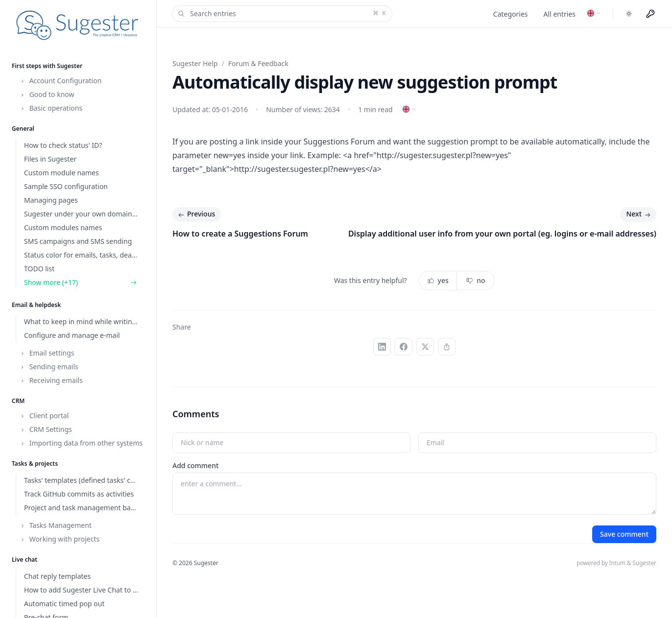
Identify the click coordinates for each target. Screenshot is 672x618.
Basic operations (51, 108)
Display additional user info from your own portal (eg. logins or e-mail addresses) (502, 234)
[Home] (78, 25)
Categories (511, 14)
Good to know (47, 94)
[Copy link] (447, 347)
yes (438, 280)
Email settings (47, 353)
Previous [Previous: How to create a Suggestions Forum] (196, 214)
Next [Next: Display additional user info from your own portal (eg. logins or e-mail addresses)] (639, 214)
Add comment (195, 465)
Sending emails (49, 367)
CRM (18, 401)
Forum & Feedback (258, 63)
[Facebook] (404, 347)
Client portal (44, 416)
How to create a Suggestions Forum (240, 234)
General (23, 129)
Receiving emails (51, 380)
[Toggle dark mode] (629, 14)
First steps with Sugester (47, 66)
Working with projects (60, 539)
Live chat (24, 559)
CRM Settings (46, 429)
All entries (560, 14)
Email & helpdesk (36, 305)
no (475, 280)
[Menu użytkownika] (650, 14)
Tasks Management (56, 525)
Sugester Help (195, 63)
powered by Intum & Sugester (616, 563)
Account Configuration (60, 81)
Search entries (281, 14)
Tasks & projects (35, 463)
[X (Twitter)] (425, 347)
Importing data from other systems (81, 443)
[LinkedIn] (382, 347)
